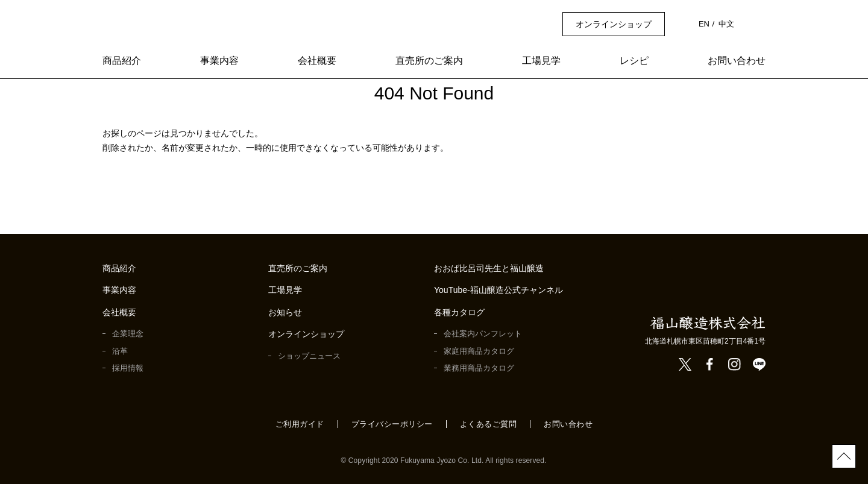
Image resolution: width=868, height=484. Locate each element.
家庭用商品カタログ (479, 351)
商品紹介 (122, 61)
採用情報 (128, 368)
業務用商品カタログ (479, 368)
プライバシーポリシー (392, 424)
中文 (726, 24)
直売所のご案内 (429, 61)
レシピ (634, 61)
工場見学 (541, 61)
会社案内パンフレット (483, 334)
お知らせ (285, 313)
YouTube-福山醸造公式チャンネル (499, 290)
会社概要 (317, 61)
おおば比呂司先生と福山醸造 (489, 269)
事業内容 (219, 61)
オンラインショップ (615, 24)
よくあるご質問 (489, 424)
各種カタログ (459, 313)
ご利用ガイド (300, 424)
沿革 (120, 351)
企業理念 (128, 334)
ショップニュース (309, 356)
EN (705, 24)
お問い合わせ (737, 61)
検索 (759, 24)
